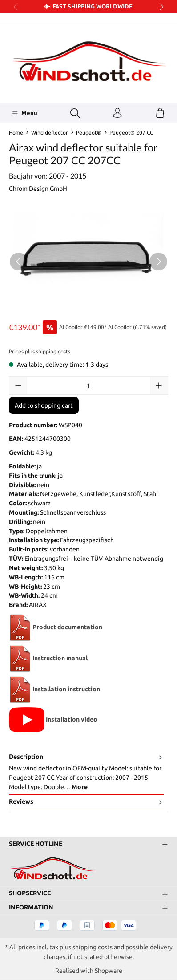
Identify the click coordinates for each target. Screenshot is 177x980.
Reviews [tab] (86, 802)
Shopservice (30, 893)
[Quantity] (88, 385)
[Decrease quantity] (18, 385)
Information (31, 908)
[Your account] (117, 113)
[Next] (158, 262)
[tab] (86, 772)
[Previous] (19, 262)
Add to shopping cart (44, 405)
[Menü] (25, 113)
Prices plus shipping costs (40, 351)
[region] (88, 261)
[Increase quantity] (159, 385)
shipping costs (93, 947)
